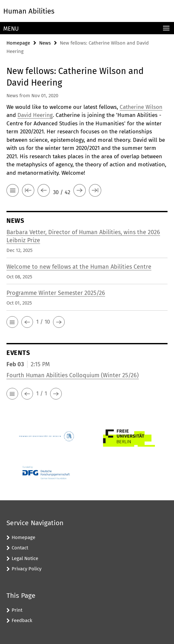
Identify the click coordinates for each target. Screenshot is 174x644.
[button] (12, 322)
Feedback (22, 620)
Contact (20, 548)
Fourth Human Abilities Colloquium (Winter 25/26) (73, 375)
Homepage (18, 43)
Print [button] (17, 610)
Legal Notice (25, 558)
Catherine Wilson (141, 107)
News (45, 43)
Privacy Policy (27, 569)
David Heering (35, 115)
